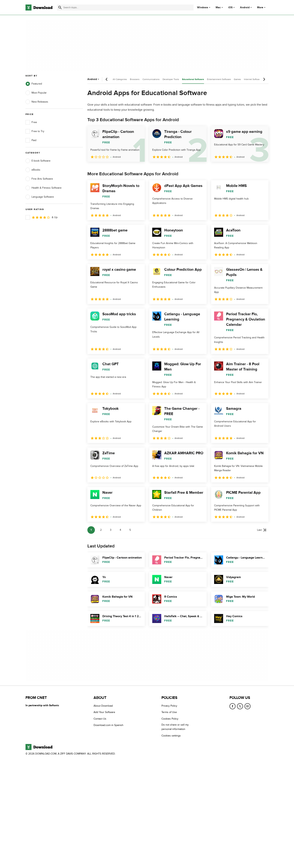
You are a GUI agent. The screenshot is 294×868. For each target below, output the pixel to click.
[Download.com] (39, 8)
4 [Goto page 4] (120, 530)
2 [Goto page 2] (101, 530)
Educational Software (193, 79)
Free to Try (35, 131)
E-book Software (38, 161)
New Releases (37, 102)
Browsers (135, 79)
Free (31, 122)
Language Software (40, 197)
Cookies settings (171, 736)
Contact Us (100, 719)
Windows (203, 8)
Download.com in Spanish (108, 725)
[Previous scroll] (107, 79)
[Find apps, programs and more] (125, 8)
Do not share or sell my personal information (175, 727)
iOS (230, 8)
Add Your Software (104, 712)
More (262, 7)
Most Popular (36, 93)
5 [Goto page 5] (130, 530)
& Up (42, 217)
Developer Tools (171, 79)
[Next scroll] (264, 79)
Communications (151, 79)
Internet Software (253, 79)
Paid (31, 140)
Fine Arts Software (39, 179)
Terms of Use (169, 712)
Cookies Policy (170, 719)
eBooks (33, 170)
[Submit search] (60, 8)
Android (245, 8)
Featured (34, 84)
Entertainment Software (219, 79)
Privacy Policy (169, 706)
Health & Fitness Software (43, 188)
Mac (218, 8)
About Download (103, 706)
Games (237, 79)
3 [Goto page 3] (111, 530)
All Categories (120, 79)
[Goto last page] (262, 530)
